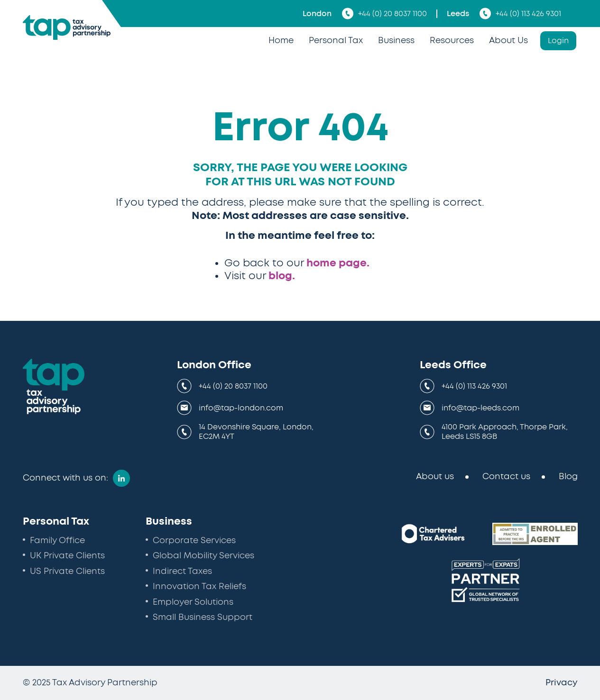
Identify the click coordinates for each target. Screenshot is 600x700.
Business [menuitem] (396, 41)
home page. (338, 263)
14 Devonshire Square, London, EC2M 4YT (256, 432)
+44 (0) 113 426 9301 (520, 14)
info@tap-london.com (241, 408)
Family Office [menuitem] (57, 541)
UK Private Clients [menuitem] (67, 556)
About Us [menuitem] (508, 41)
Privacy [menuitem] (562, 683)
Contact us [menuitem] (506, 477)
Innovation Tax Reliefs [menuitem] (199, 587)
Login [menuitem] (558, 41)
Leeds (458, 14)
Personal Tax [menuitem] (336, 41)
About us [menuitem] (435, 477)
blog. (282, 276)
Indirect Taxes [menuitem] (182, 572)
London (317, 14)
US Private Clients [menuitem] (67, 572)
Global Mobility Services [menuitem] (203, 556)
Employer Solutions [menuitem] (193, 602)
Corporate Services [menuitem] (194, 541)
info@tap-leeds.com (480, 408)
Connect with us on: (65, 478)
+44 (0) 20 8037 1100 (384, 14)
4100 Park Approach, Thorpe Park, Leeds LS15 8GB (505, 432)
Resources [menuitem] (452, 41)
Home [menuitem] (281, 41)
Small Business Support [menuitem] (203, 618)
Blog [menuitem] (568, 477)
